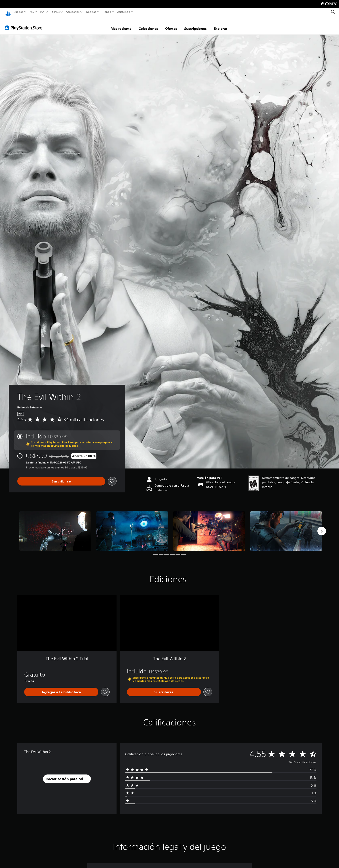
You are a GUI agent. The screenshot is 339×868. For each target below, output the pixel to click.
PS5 (32, 12)
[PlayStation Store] (25, 24)
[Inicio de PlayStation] (8, 12)
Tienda (107, 12)
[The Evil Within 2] (55, 527)
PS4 (42, 12)
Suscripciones (195, 24)
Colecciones (148, 24)
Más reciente (121, 24)
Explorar (221, 24)
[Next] (322, 527)
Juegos (19, 12)
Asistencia (124, 12)
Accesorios (73, 12)
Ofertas (171, 24)
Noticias (91, 12)
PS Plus (55, 12)
